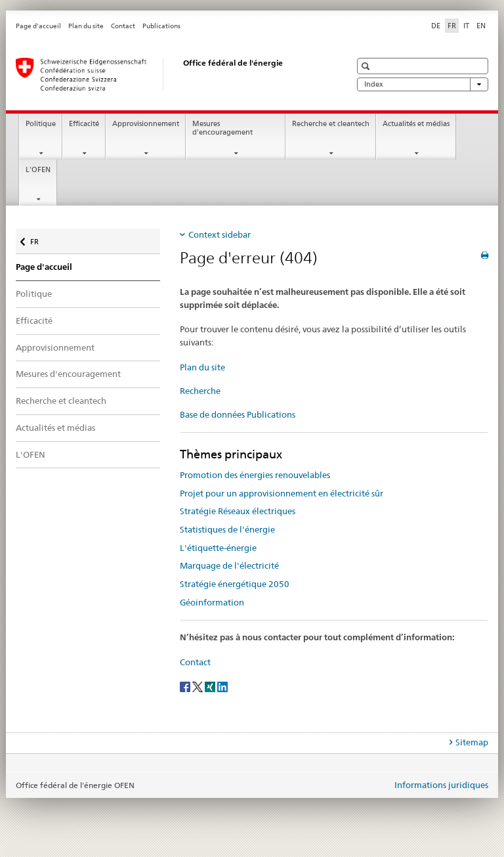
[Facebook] (186, 686)
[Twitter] (199, 686)
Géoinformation (212, 602)
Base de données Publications (238, 414)
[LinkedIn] (222, 686)
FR (41, 239)
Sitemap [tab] (472, 742)
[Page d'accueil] (170, 74)
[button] (367, 66)
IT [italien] (466, 26)
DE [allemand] (436, 26)
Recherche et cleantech (331, 124)
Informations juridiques (441, 785)
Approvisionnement (146, 124)
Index (423, 84)
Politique (41, 124)
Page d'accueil (38, 26)
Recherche (200, 391)
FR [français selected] (452, 26)
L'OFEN (38, 170)
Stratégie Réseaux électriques (238, 511)
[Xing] (211, 686)
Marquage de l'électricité (229, 565)
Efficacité (84, 124)
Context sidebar (220, 234)
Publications (161, 26)
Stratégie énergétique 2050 (235, 584)
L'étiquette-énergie (218, 548)
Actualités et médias (416, 124)
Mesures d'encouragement (222, 128)
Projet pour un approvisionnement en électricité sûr (282, 493)
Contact (123, 26)
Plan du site (86, 26)
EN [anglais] (481, 26)
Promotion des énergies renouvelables (255, 475)
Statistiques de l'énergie (227, 529)
